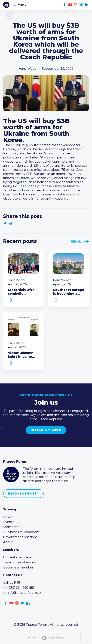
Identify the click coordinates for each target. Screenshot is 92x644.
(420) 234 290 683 (21, 588)
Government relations (20, 537)
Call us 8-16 (12, 583)
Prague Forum (6, 5)
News (8, 517)
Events (9, 522)
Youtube (70, 5)
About (8, 542)
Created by (46, 638)
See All (76, 242)
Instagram (76, 5)
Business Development (21, 532)
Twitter (81, 5)
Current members (17, 557)
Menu (22, 5)
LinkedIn (87, 5)
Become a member (46, 430)
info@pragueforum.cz (24, 593)
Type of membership (20, 562)
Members (11, 527)
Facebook (65, 5)
